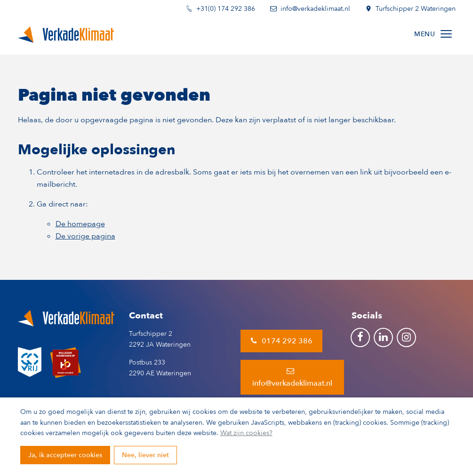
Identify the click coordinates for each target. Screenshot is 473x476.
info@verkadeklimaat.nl (292, 377)
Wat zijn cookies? (246, 433)
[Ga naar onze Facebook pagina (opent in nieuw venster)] (360, 337)
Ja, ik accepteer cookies (65, 455)
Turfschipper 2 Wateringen (410, 9)
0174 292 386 (281, 341)
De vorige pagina (85, 236)
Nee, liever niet (145, 455)
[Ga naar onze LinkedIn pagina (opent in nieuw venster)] (383, 337)
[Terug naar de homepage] (66, 34)
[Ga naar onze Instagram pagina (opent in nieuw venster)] (406, 337)
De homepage (80, 224)
